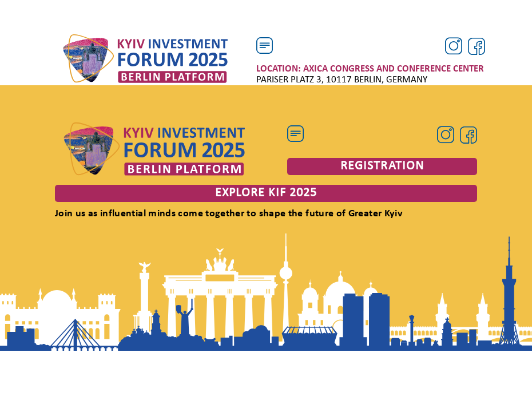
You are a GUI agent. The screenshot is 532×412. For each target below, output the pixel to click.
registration (382, 166)
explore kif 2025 (266, 193)
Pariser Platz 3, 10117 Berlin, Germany (371, 74)
